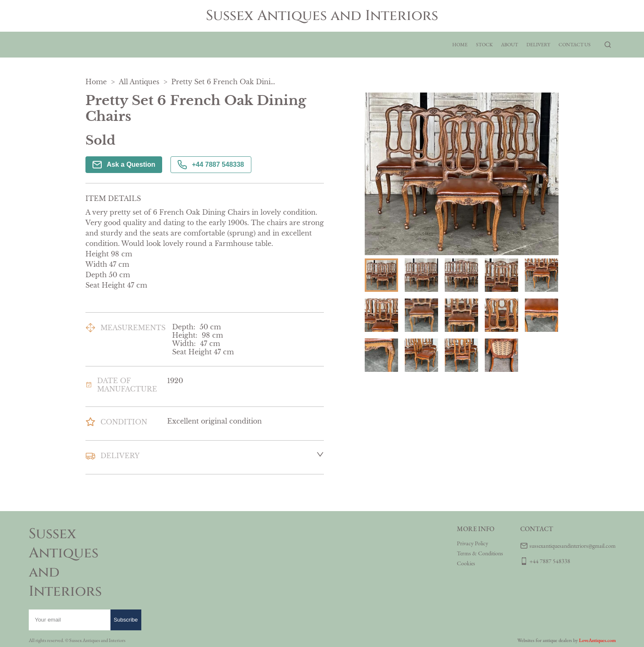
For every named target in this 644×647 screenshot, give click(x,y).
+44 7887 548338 (211, 165)
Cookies (466, 563)
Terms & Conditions (480, 553)
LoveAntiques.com (597, 640)
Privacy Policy (472, 543)
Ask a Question (124, 165)
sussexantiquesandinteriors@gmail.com (573, 546)
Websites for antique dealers (545, 640)
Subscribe (126, 620)
